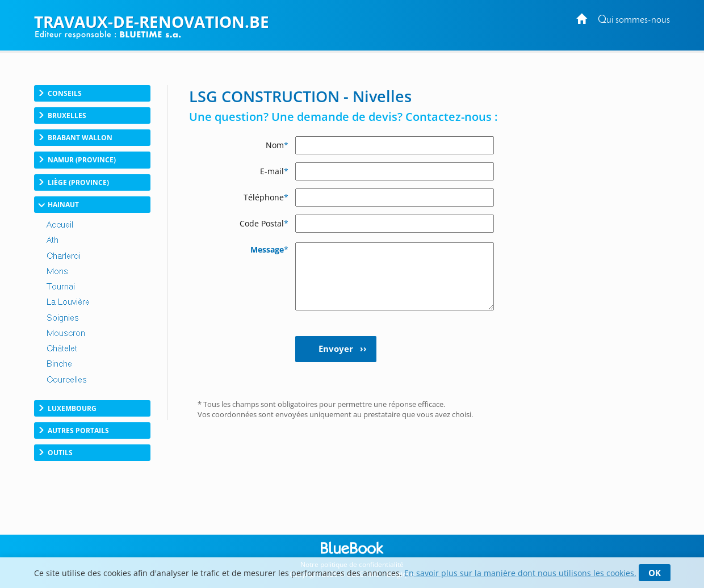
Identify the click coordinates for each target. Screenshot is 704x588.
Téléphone (266, 197)
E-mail (274, 171)
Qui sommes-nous (634, 20)
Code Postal (264, 223)
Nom (277, 145)
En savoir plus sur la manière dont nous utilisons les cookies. (520, 573)
